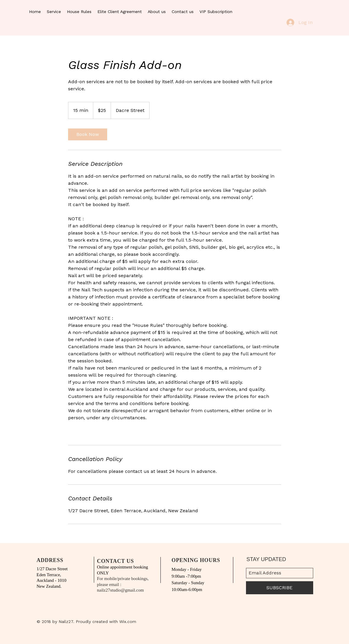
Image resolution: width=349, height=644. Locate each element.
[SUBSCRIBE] (280, 588)
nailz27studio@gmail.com (120, 590)
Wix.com (128, 621)
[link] (88, 134)
